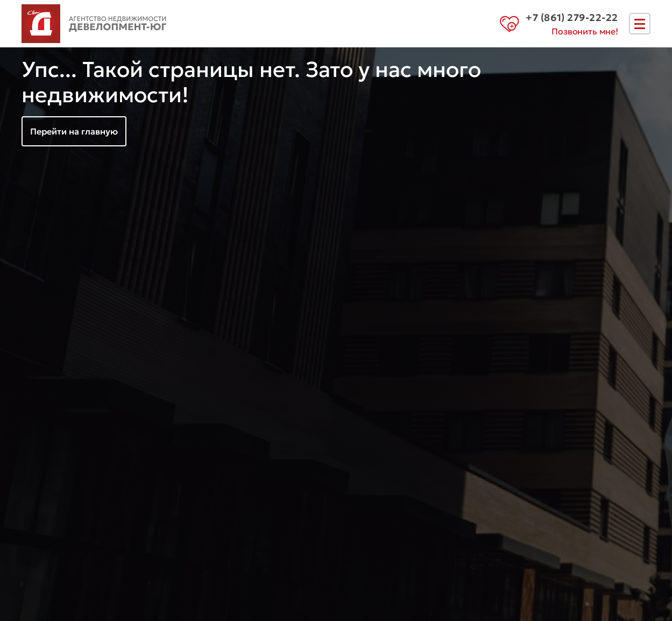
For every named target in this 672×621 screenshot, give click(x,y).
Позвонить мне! (585, 31)
